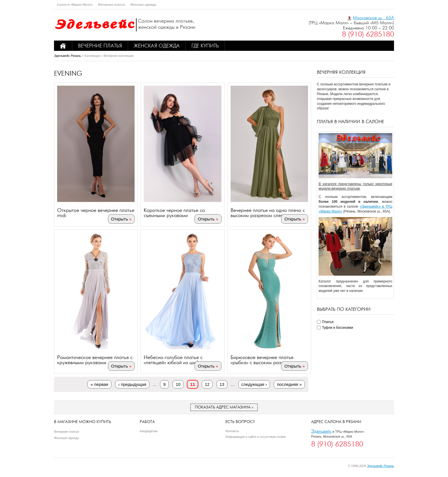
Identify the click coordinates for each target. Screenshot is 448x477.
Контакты (232, 431)
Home (63, 46)
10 (178, 384)
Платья (328, 322)
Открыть (120, 219)
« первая (99, 384)
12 (207, 384)
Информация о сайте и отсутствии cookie (256, 437)
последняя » (289, 384)
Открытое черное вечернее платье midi (96, 213)
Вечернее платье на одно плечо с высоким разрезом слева (268, 213)
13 (222, 384)
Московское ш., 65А (373, 18)
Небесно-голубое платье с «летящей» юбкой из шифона (176, 360)
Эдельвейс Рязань (67, 56)
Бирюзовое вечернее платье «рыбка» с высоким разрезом (263, 360)
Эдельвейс (321, 431)
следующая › (254, 384)
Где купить (205, 46)
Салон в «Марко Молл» (75, 5)
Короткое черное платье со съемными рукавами (174, 213)
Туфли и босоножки (338, 328)
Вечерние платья (112, 5)
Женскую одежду (66, 438)
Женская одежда (143, 5)
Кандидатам (149, 431)
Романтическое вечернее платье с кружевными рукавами (95, 360)
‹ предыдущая (132, 384)
